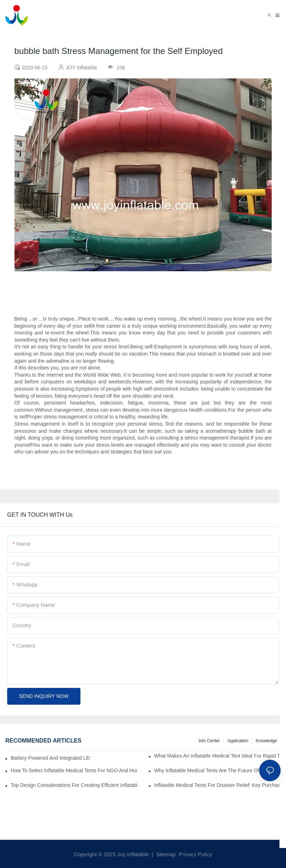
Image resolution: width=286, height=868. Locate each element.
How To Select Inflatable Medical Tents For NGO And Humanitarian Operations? (74, 770)
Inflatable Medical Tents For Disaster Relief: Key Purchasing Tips (217, 785)
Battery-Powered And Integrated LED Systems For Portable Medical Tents (50, 758)
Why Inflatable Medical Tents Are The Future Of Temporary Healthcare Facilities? (217, 770)
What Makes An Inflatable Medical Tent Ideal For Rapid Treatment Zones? (217, 756)
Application (238, 741)
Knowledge (267, 741)
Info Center (209, 741)
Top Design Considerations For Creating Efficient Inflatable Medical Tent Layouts (74, 785)
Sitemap (165, 854)
